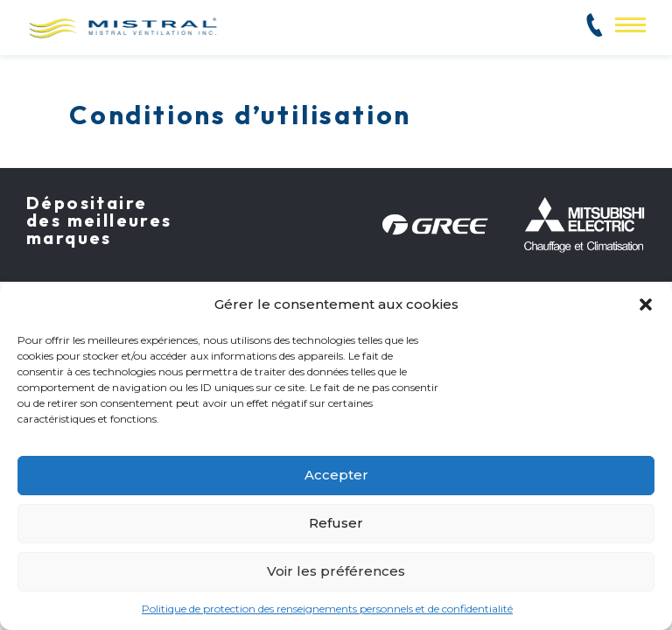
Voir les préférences (336, 571)
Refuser (336, 523)
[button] (646, 304)
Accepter (336, 475)
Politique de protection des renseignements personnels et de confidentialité (327, 609)
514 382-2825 (559, 32)
